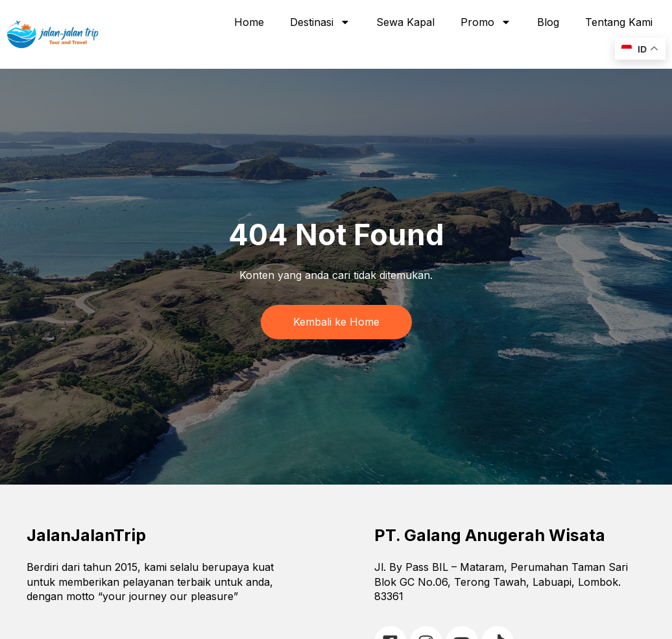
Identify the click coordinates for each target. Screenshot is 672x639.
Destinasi (320, 22)
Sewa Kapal (405, 22)
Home (249, 22)
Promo (486, 22)
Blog (548, 22)
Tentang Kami (619, 22)
